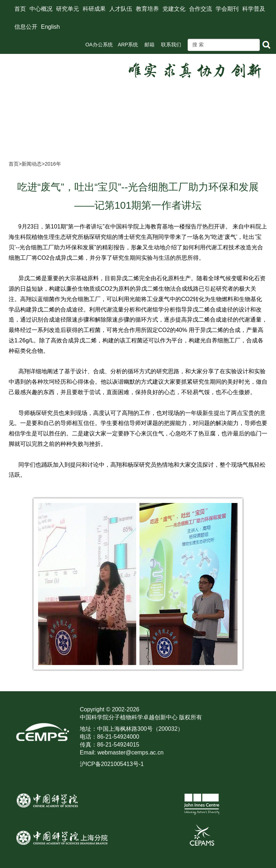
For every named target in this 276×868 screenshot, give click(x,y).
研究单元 (68, 9)
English (50, 27)
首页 (20, 9)
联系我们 (171, 45)
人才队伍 (121, 9)
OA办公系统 (99, 45)
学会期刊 (227, 9)
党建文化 (174, 9)
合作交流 (201, 9)
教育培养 (147, 9)
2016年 (53, 164)
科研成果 (94, 9)
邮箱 (149, 45)
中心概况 (41, 9)
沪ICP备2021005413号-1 (112, 764)
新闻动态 (32, 164)
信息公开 (26, 27)
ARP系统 (128, 45)
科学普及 (254, 9)
